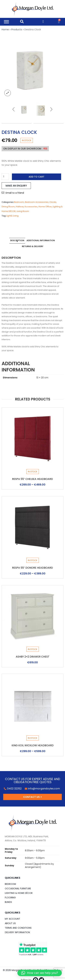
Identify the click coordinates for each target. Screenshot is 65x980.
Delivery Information (17, 932)
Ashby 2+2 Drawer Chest (33, 657)
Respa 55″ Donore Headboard (33, 568)
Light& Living (12, 216)
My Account (12, 919)
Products (17, 29)
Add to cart (37, 177)
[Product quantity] (5, 177)
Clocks (53, 202)
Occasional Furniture (18, 889)
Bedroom (19, 202)
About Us (10, 923)
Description (17, 240)
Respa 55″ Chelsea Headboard (33, 479)
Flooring (10, 898)
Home (5, 29)
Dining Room (8, 207)
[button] (40, 973)
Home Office (45, 207)
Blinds (8, 902)
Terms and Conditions (18, 928)
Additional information (41, 240)
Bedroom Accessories (37, 202)
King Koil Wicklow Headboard (33, 745)
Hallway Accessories (27, 207)
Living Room (23, 211)
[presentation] (14, 109)
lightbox (8, 93)
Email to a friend (15, 193)
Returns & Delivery (33, 246)
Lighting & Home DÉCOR (19, 893)
